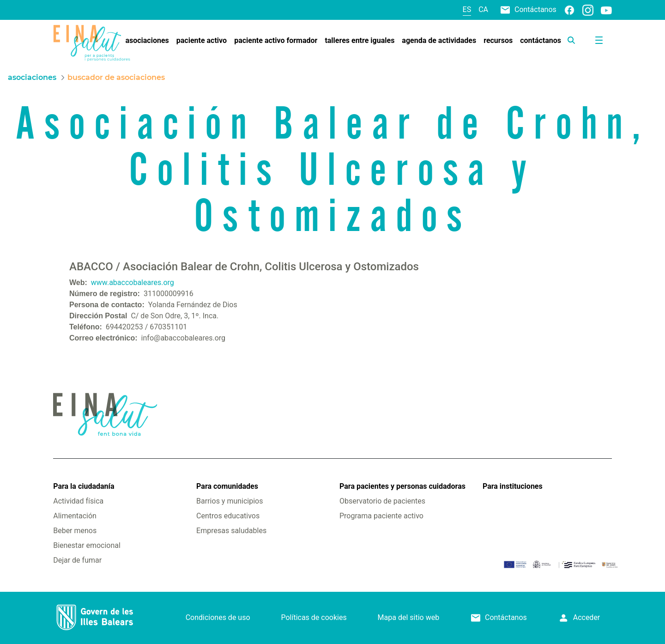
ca (483, 9)
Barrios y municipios (230, 501)
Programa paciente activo (381, 516)
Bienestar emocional (87, 545)
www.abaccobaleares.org (133, 283)
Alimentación (75, 516)
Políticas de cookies (314, 617)
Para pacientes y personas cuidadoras (402, 486)
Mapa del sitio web (409, 617)
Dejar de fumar (77, 560)
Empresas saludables (231, 531)
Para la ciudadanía (84, 486)
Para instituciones (513, 486)
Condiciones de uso (218, 617)
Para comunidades (227, 486)
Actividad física (78, 501)
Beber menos (75, 531)
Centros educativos (228, 516)
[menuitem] (147, 41)
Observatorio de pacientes (382, 501)
